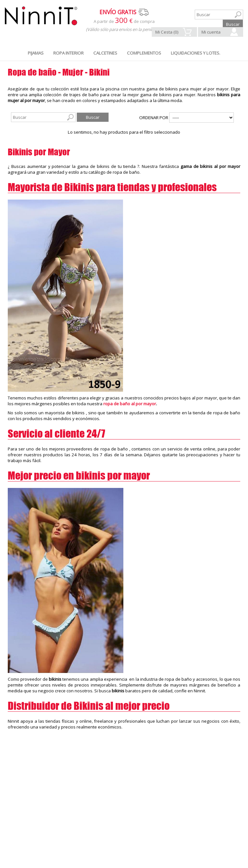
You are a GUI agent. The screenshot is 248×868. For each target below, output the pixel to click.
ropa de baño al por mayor (130, 404)
